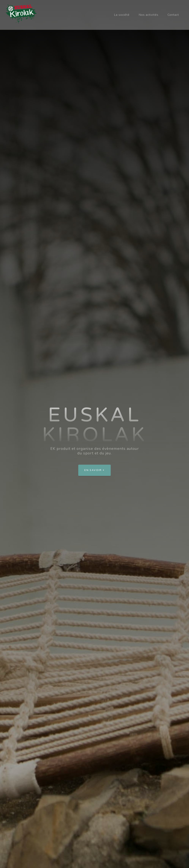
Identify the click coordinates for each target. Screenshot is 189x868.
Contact (173, 15)
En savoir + (94, 470)
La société (122, 15)
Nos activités (149, 15)
